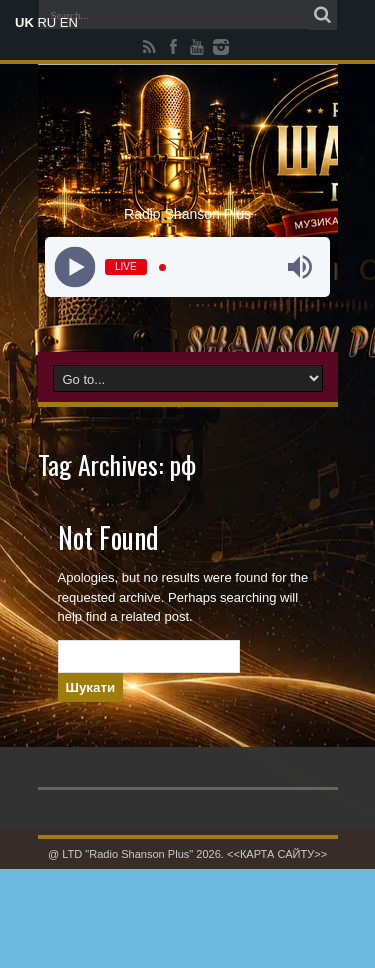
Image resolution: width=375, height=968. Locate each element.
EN (69, 22)
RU (46, 22)
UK (24, 22)
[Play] (75, 267)
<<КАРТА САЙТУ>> (277, 854)
